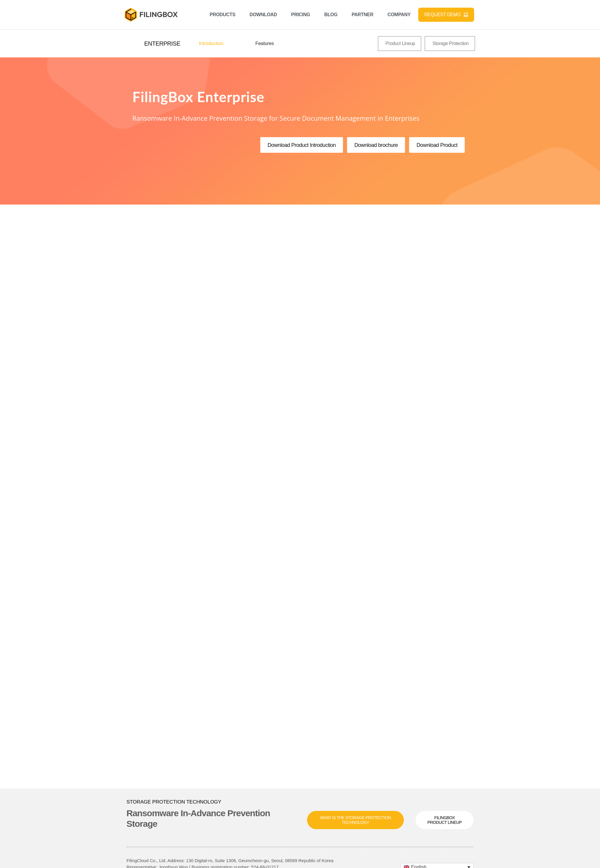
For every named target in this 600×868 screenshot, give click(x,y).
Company (399, 15)
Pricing (301, 15)
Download (263, 15)
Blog (331, 15)
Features (265, 43)
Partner (362, 15)
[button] (162, 44)
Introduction (211, 43)
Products (222, 15)
